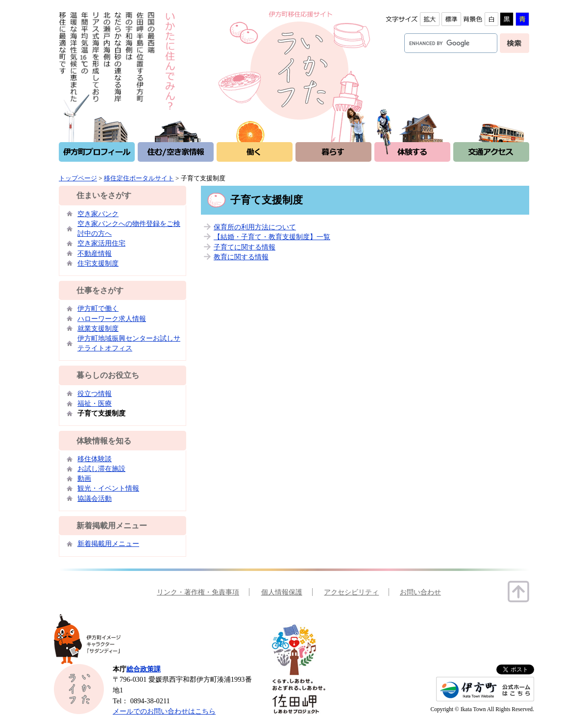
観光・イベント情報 (108, 488)
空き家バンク (98, 214)
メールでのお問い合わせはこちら (164, 711)
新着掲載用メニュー (108, 544)
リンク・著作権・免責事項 (198, 592)
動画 (84, 478)
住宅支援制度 (98, 263)
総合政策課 (144, 669)
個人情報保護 (282, 592)
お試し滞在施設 (101, 469)
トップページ (78, 178)
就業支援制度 (98, 328)
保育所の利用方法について (255, 227)
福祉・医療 (95, 403)
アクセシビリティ (351, 592)
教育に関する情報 (241, 257)
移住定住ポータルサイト (139, 178)
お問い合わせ (420, 592)
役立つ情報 (95, 394)
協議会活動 (95, 498)
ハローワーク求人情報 (112, 319)
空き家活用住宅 (101, 243)
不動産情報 (95, 253)
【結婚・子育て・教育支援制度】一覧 (272, 237)
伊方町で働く (98, 308)
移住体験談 (95, 459)
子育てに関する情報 (245, 247)
